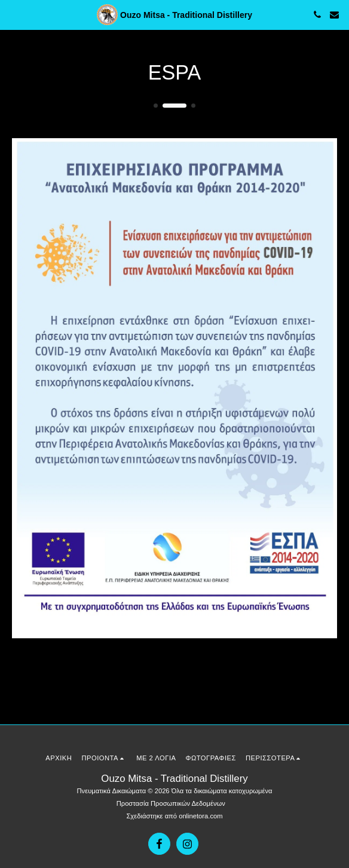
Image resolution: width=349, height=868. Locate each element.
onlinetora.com (200, 816)
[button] (13, 14)
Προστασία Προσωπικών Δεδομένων (171, 803)
